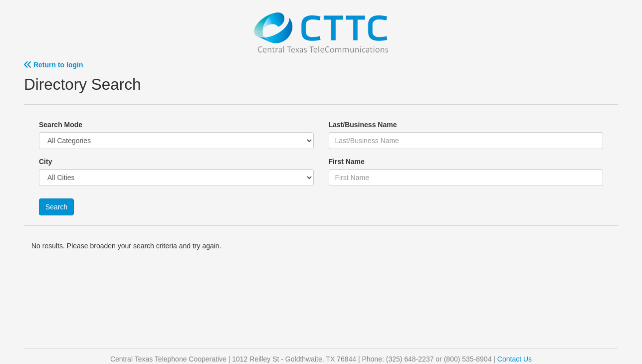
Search (56, 207)
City (45, 162)
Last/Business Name (363, 125)
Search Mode (61, 125)
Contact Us (515, 359)
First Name (347, 162)
